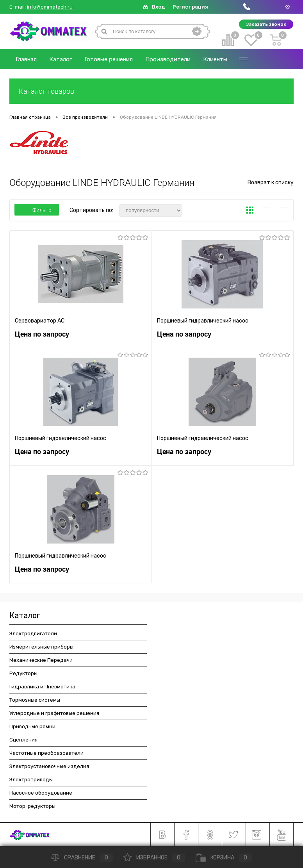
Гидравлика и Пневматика (42, 687)
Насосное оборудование (41, 793)
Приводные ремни (32, 726)
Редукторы (23, 673)
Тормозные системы (35, 700)
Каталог (61, 59)
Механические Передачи (41, 660)
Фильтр (37, 210)
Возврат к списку (271, 183)
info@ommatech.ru (50, 7)
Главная (26, 59)
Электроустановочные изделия (49, 766)
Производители (168, 59)
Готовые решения (109, 59)
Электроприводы (31, 780)
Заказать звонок (266, 24)
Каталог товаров (151, 91)
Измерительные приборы (41, 647)
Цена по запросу (42, 334)
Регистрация (190, 7)
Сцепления (23, 740)
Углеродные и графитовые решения (54, 713)
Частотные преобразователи (46, 753)
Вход (158, 7)
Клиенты (215, 59)
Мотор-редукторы (32, 806)
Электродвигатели (33, 634)
